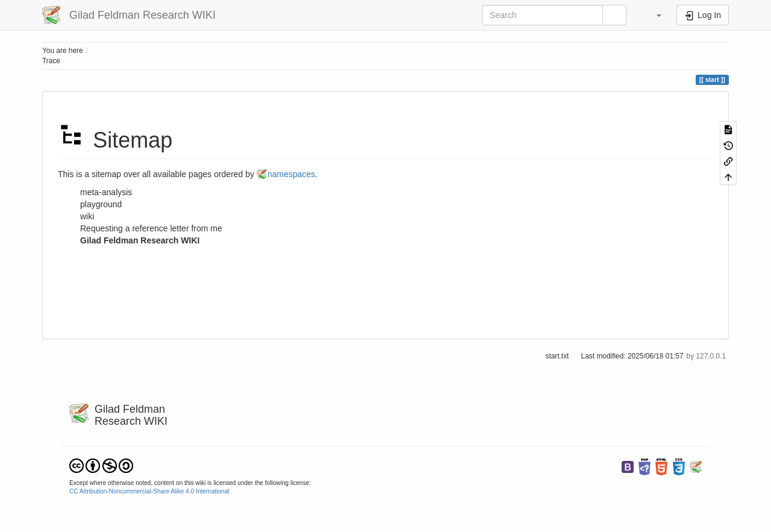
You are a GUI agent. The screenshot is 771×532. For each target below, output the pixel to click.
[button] (653, 15)
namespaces (291, 174)
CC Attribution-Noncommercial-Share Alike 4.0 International (149, 491)
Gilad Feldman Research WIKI (140, 240)
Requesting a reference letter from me (151, 228)
